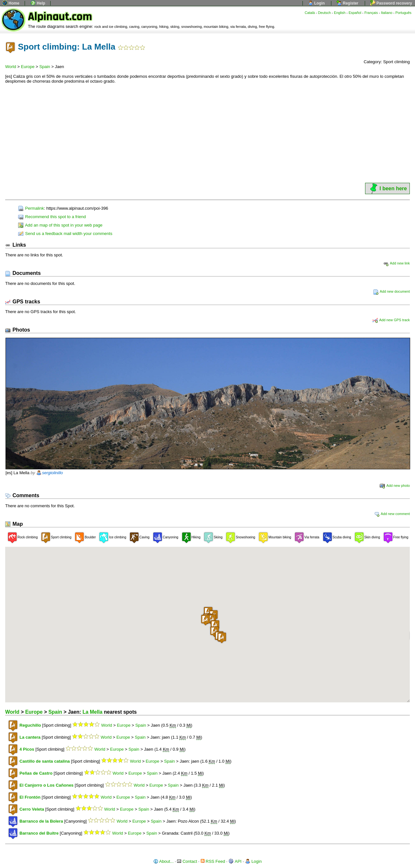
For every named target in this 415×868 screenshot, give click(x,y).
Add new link (397, 263)
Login (316, 3)
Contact (187, 861)
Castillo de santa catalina (45, 761)
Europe (28, 67)
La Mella (92, 712)
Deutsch (325, 13)
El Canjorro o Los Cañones (47, 785)
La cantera (30, 737)
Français (371, 13)
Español (355, 13)
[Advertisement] (207, 133)
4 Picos (27, 749)
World (11, 67)
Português (403, 13)
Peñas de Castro (36, 773)
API (235, 861)
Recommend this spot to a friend (52, 217)
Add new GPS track (391, 320)
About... (164, 861)
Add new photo (395, 486)
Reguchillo (30, 725)
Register (347, 3)
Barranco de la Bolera (41, 821)
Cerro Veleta (32, 809)
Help (38, 3)
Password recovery (391, 3)
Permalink (31, 208)
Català (310, 13)
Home (11, 3)
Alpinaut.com (60, 17)
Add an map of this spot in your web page (60, 225)
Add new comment (392, 514)
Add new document (391, 291)
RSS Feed (213, 861)
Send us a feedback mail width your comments (65, 234)
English (340, 13)
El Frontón (30, 797)
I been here (387, 188)
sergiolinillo (53, 473)
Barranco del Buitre (39, 833)
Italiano (387, 13)
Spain (45, 67)
